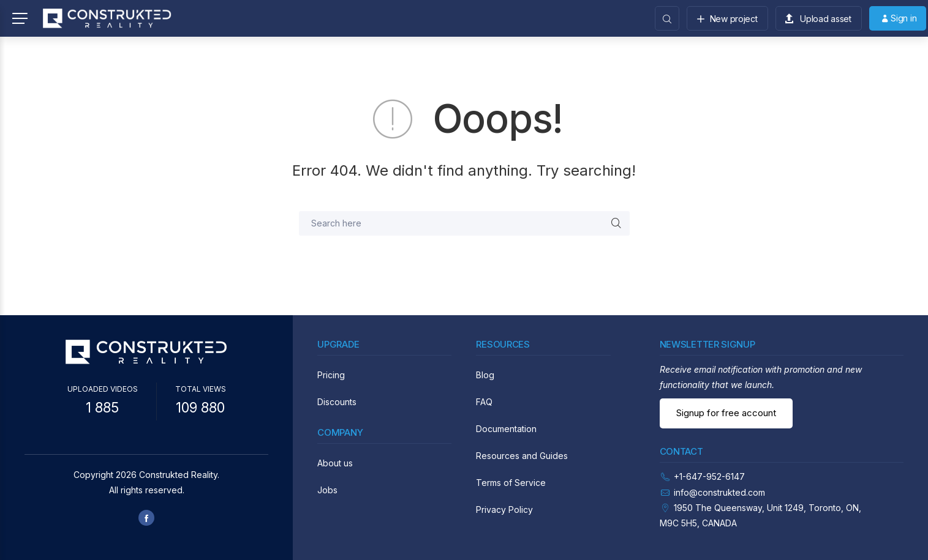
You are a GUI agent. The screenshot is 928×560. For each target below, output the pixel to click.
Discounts (337, 402)
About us (335, 463)
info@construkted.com (719, 492)
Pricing (331, 375)
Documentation (506, 429)
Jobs (327, 490)
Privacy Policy (504, 510)
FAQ (484, 402)
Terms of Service (511, 483)
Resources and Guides (522, 456)
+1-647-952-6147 (709, 476)
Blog (485, 375)
